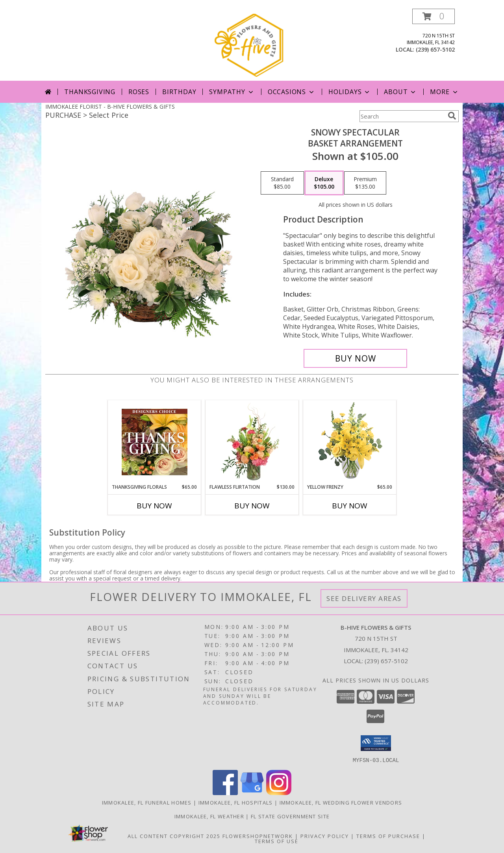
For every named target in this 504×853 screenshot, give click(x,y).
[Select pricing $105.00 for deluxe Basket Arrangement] (324, 183)
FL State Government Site (290, 816)
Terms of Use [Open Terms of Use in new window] (277, 841)
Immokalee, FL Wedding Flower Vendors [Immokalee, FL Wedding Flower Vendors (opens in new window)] (341, 802)
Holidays (350, 92)
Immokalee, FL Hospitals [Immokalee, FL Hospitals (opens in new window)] (236, 802)
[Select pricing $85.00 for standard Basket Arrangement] (282, 183)
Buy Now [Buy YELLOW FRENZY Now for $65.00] (350, 506)
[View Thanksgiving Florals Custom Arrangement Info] (155, 442)
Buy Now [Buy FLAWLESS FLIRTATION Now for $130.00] (252, 506)
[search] (452, 116)
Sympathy (232, 92)
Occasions (292, 92)
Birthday (179, 92)
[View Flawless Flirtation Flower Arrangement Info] (252, 442)
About (400, 92)
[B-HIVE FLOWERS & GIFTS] (253, 45)
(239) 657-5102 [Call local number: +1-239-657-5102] (435, 49)
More (444, 92)
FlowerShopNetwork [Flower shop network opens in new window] (258, 836)
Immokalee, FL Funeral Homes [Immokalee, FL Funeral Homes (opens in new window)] (147, 802)
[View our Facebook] (225, 793)
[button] (434, 16)
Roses (139, 92)
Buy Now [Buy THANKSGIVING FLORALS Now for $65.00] (154, 506)
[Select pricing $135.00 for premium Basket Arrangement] (365, 183)
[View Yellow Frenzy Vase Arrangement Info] (350, 442)
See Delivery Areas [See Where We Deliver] (364, 598)
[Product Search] (402, 116)
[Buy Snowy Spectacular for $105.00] (355, 358)
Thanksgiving (90, 92)
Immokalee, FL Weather (209, 816)
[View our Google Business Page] (252, 793)
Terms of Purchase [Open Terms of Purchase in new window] (388, 836)
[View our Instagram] (279, 793)
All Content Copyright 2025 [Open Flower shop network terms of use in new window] (174, 836)
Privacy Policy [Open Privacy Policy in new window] (325, 836)
